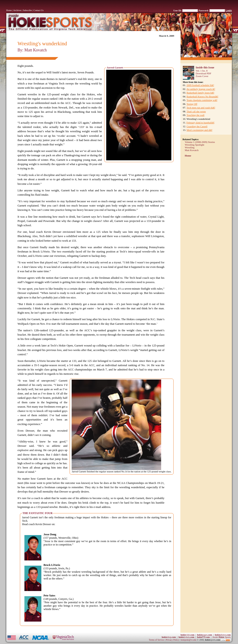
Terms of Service (157, 640)
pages (205, 635)
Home (9, 10)
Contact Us (39, 10)
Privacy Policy (173, 640)
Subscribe (27, 10)
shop (169, 637)
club (187, 635)
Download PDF (204, 73)
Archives (17, 10)
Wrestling (190, 147)
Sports (222, 637)
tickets (186, 637)
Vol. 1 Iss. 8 (202, 71)
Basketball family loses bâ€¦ (200, 93)
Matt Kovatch (192, 150)
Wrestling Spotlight (195, 145)
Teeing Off (192, 104)
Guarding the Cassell (197, 126)
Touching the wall (195, 115)
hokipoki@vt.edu (188, 640)
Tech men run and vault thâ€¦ (201, 108)
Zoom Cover (202, 76)
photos (223, 635)
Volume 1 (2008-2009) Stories (200, 142)
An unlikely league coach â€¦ (201, 89)
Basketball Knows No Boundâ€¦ (202, 96)
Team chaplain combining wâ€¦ (202, 100)
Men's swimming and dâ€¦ (199, 130)
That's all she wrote (196, 111)
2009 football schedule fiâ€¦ (200, 85)
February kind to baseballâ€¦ (201, 123)
